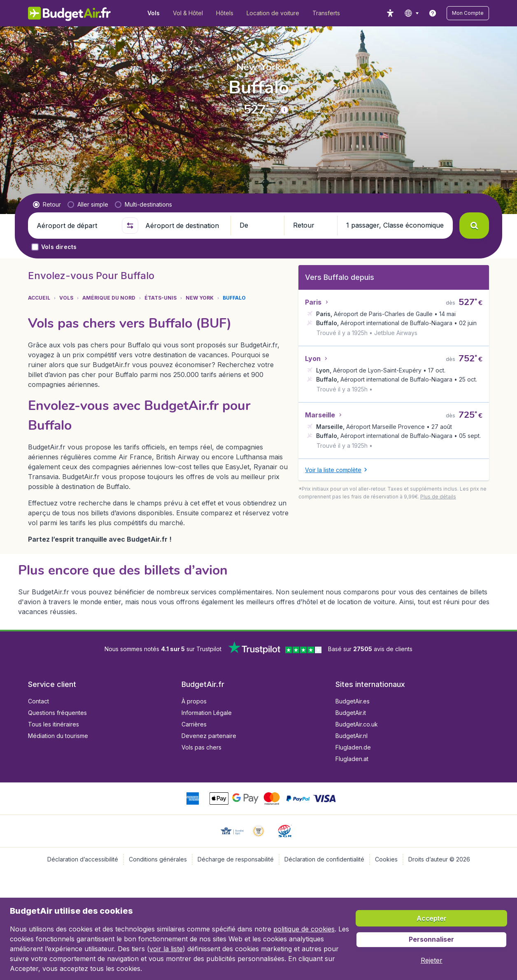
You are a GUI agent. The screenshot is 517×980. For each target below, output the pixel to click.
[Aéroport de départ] (76, 226)
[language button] (411, 13)
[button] (468, 13)
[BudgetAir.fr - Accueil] (69, 13)
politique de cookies (304, 929)
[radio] (47, 205)
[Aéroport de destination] (184, 226)
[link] (433, 13)
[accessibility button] (390, 13)
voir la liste (166, 949)
